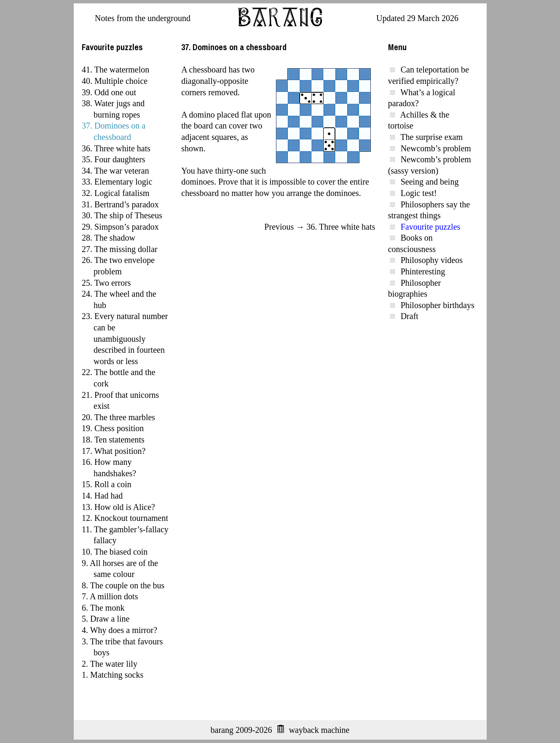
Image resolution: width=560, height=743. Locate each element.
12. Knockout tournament (125, 518)
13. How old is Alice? (118, 507)
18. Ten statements (113, 440)
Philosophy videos (432, 260)
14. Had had (102, 496)
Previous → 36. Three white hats (320, 227)
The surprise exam (431, 137)
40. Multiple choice (115, 81)
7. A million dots (110, 596)
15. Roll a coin (107, 484)
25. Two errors (106, 283)
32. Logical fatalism (116, 193)
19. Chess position (113, 428)
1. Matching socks (113, 675)
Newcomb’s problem (436, 148)
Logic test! (419, 193)
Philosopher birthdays (438, 305)
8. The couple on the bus (123, 585)
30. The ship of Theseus (122, 215)
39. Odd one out (109, 92)
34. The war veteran (115, 171)
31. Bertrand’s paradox (120, 204)
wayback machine (319, 730)
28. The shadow (109, 238)
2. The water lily (110, 664)
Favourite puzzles (431, 227)
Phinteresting (423, 271)
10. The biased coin (115, 552)
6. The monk (103, 608)
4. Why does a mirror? (119, 630)
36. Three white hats (116, 148)
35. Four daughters (114, 159)
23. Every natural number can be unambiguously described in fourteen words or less (125, 338)
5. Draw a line (106, 619)
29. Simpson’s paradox (120, 227)
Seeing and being (430, 182)
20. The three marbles (118, 417)
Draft (410, 316)
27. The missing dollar (120, 249)
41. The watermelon (115, 70)
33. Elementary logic (117, 182)
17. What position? (114, 451)
